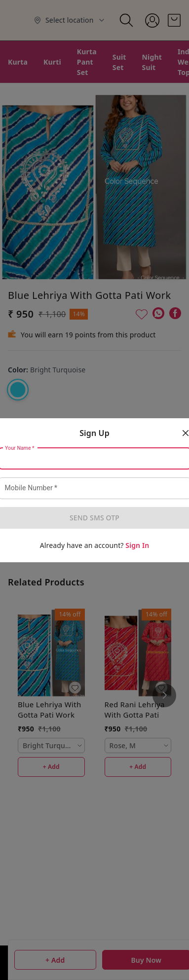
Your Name (20, 448)
